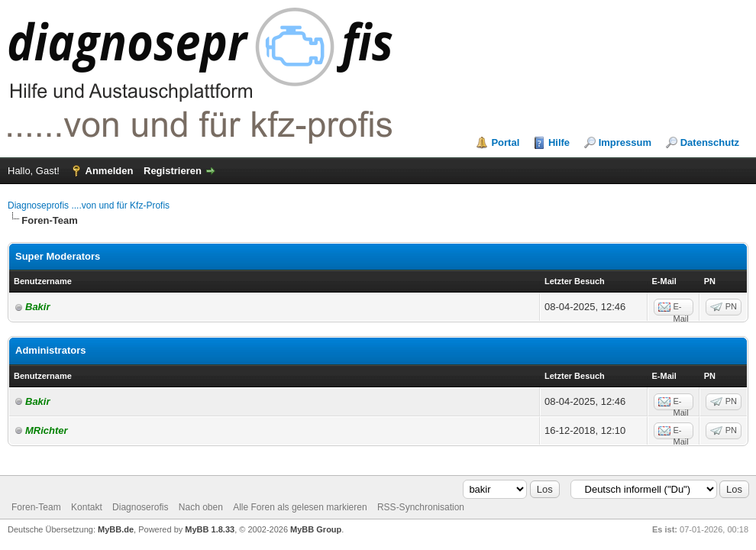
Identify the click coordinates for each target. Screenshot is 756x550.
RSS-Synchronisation (421, 507)
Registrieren (173, 171)
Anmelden (110, 171)
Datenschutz (710, 142)
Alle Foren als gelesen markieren (300, 507)
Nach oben (201, 507)
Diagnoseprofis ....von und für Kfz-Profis (89, 205)
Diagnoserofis (140, 507)
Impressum (625, 142)
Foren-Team (36, 507)
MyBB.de (116, 529)
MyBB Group (316, 529)
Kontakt (87, 507)
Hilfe (559, 142)
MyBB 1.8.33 (210, 529)
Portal (505, 142)
